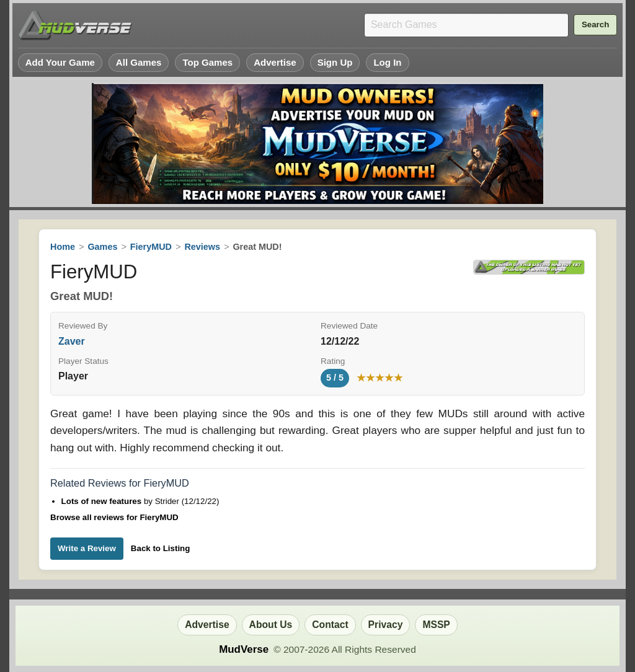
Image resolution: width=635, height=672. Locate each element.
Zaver (72, 341)
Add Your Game (60, 62)
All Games (139, 62)
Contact (330, 625)
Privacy (386, 625)
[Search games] (466, 25)
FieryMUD (151, 247)
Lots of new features (103, 501)
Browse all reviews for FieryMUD (114, 517)
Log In (387, 62)
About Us (271, 625)
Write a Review (87, 548)
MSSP (436, 625)
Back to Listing (161, 548)
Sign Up (335, 62)
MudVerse (244, 649)
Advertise (275, 62)
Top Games (207, 62)
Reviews (202, 247)
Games (102, 247)
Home (63, 247)
